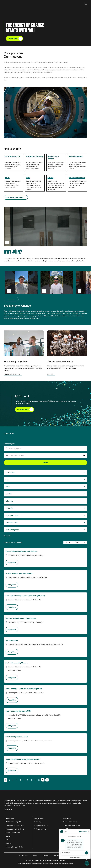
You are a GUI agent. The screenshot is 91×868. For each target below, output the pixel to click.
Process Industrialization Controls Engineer (21, 551)
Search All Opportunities (16, 197)
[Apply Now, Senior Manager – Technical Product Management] (12, 700)
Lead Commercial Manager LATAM (18, 711)
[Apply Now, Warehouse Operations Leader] (12, 748)
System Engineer (12, 641)
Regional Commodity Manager (17, 663)
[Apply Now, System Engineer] (12, 652)
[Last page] (47, 780)
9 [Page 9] (35, 780)
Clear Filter (7, 536)
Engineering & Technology (35, 156)
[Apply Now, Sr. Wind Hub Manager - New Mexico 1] (12, 585)
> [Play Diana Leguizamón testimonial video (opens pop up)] (79, 291)
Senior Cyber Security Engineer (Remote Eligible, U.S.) (25, 596)
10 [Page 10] (39, 780)
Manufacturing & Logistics (15, 829)
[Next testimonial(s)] (16, 299)
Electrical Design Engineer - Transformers (21, 618)
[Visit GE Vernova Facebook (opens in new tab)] (4, 813)
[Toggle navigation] (86, 4)
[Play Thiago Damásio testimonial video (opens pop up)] (44, 291)
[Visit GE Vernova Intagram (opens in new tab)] (11, 813)
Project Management (76, 156)
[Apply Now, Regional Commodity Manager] (12, 678)
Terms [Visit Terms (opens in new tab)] (35, 855)
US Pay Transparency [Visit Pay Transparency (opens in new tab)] (70, 822)
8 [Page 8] (31, 780)
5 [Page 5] (20, 780)
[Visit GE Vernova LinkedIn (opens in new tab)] (8, 813)
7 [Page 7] (28, 780)
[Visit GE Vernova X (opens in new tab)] (18, 813)
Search (45, 463)
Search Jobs (15, 39)
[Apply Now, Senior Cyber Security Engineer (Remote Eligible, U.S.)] (12, 607)
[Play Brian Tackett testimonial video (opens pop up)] (9, 291)
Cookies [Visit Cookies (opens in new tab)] (46, 855)
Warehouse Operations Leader (17, 737)
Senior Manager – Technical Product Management (24, 689)
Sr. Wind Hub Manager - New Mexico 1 (19, 574)
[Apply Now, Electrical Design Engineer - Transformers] (12, 629)
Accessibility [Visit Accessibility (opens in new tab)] (23, 855)
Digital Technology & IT (12, 156)
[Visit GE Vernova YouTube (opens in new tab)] (15, 813)
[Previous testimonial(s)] (6, 299)
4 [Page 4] (17, 780)
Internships (38, 822)
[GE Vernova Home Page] (13, 4)
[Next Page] (43, 780)
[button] (84, 456)
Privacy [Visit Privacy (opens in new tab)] (56, 855)
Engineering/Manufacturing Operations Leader (23, 759)
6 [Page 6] (24, 780)
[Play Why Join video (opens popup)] (7, 243)
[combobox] (46, 448)
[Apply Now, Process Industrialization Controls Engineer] (12, 562)
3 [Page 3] (13, 780)
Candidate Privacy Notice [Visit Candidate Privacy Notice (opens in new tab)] (71, 825)
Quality (7, 177)
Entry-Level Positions (41, 825)
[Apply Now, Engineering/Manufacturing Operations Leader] (12, 770)
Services (50, 177)
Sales (28, 177)
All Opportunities (40, 829)
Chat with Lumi (25, 409)
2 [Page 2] (9, 780)
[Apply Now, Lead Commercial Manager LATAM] (12, 726)
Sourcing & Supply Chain (77, 177)
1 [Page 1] (6, 780)
